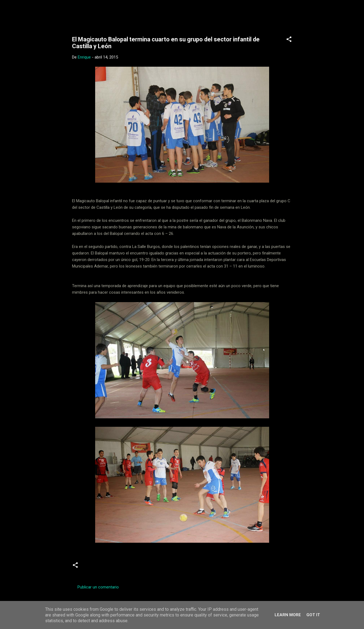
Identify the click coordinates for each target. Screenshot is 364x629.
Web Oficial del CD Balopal (113, 13)
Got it (313, 615)
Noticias (116, 567)
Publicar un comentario (98, 587)
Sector (136, 567)
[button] (289, 40)
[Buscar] (300, 15)
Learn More (288, 615)
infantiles (94, 567)
